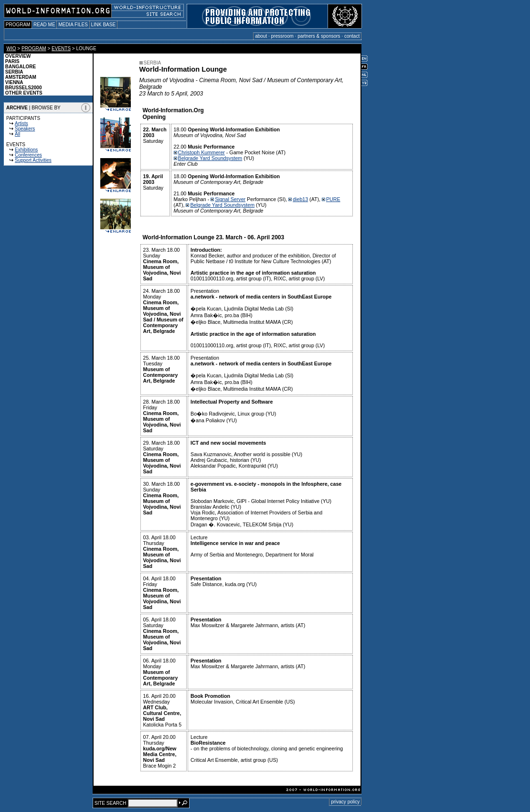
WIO (11, 48)
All (17, 134)
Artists (21, 123)
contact (352, 36)
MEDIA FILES (73, 25)
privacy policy (345, 802)
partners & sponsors (319, 36)
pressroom (282, 36)
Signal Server (230, 199)
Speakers (25, 129)
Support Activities (33, 160)
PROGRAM (18, 25)
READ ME (44, 25)
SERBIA (150, 63)
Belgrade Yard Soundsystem (210, 158)
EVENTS (61, 48)
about (261, 36)
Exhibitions (26, 150)
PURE (333, 199)
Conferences (28, 155)
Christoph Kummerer (201, 152)
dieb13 (300, 199)
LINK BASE (103, 25)
